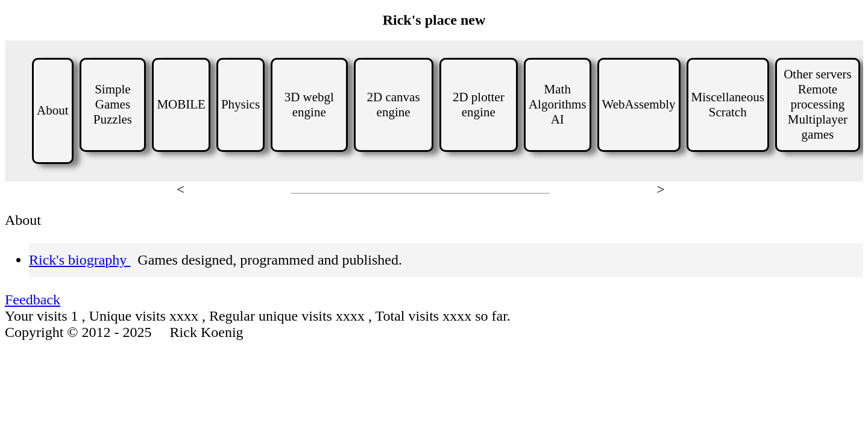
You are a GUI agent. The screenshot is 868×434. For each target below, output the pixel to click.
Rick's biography (80, 260)
